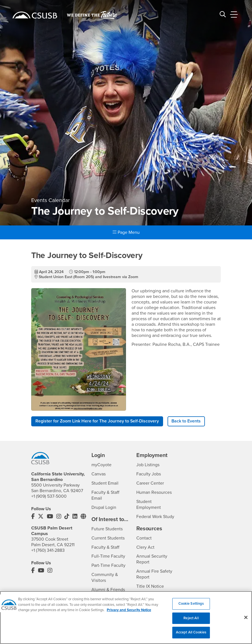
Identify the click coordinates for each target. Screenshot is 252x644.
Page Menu (126, 232)
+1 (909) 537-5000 (49, 496)
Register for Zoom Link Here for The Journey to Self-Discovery (97, 421)
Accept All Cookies (191, 637)
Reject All (191, 623)
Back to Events (186, 421)
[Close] (246, 622)
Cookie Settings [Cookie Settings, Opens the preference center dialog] (191, 608)
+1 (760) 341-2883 (48, 550)
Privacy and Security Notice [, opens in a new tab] (129, 615)
